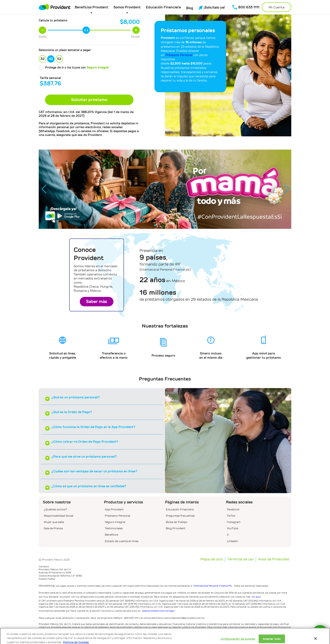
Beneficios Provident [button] (91, 7)
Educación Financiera (163, 7)
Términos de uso (240, 559)
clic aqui (256, 597)
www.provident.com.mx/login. (159, 611)
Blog (190, 8)
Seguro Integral (98, 68)
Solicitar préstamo (89, 100)
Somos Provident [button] (127, 7)
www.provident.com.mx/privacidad (80, 631)
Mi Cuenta (276, 7)
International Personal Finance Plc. (213, 586)
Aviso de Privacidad (274, 559)
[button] (286, 189)
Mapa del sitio (212, 559)
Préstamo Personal (179, 55)
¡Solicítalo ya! (212, 8)
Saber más (97, 302)
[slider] (86, 30)
